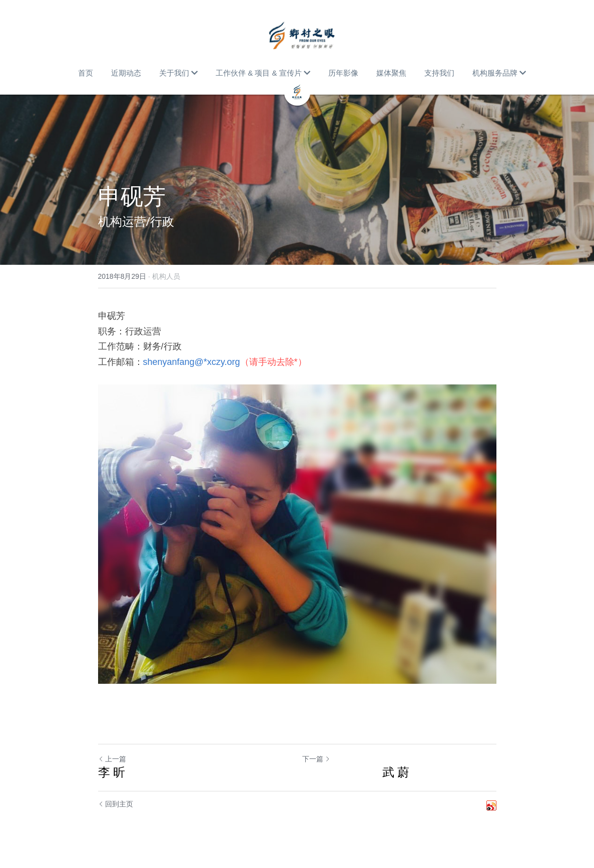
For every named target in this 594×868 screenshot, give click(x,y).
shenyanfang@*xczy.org (192, 362)
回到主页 (116, 804)
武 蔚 (356, 772)
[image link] (302, 35)
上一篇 (112, 759)
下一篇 (316, 759)
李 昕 (112, 772)
